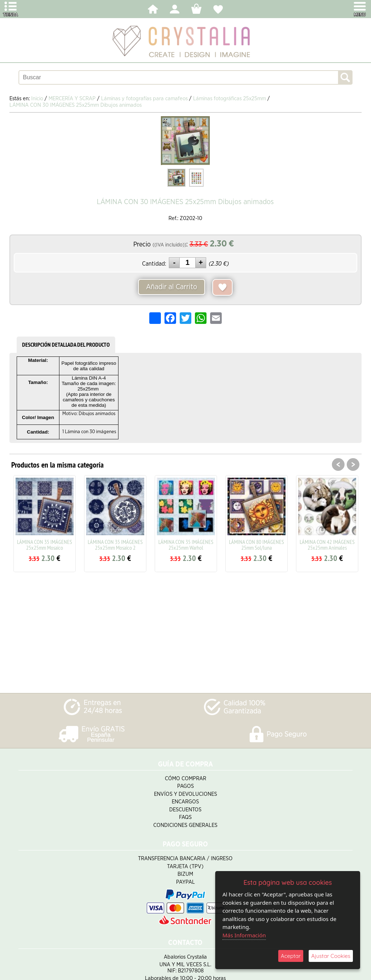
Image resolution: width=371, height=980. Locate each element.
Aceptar (291, 956)
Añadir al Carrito (172, 287)
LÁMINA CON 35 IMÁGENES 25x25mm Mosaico (45, 545)
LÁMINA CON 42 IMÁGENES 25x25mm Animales (327, 545)
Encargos (185, 802)
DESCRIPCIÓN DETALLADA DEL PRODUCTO (66, 345)
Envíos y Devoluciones (185, 794)
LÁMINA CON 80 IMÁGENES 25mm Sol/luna (257, 545)
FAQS (185, 817)
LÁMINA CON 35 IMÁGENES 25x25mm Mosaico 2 (115, 545)
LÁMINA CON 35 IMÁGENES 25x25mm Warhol (186, 545)
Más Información (244, 935)
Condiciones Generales (185, 825)
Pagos (185, 786)
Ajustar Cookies (331, 956)
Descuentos (185, 810)
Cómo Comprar (185, 779)
